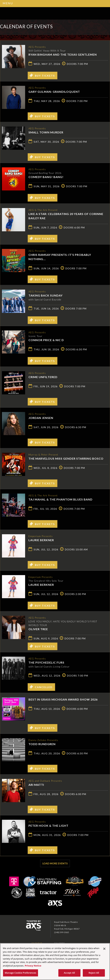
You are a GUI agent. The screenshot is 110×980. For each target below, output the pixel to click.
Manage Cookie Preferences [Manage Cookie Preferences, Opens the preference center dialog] (21, 973)
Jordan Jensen (41, 418)
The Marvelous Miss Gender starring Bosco (66, 458)
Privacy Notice (33, 966)
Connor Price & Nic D (46, 340)
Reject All (94, 973)
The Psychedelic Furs (46, 662)
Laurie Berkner (41, 540)
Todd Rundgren (42, 744)
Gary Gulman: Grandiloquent (54, 92)
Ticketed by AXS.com (78, 28)
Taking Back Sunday (46, 295)
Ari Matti (36, 785)
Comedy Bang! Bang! (46, 177)
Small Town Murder (46, 132)
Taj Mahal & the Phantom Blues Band (60, 499)
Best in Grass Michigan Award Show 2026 (63, 699)
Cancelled (41, 687)
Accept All (69, 973)
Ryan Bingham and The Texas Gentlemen (63, 54)
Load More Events (55, 863)
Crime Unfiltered (43, 377)
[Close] (104, 949)
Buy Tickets (42, 75)
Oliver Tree (38, 629)
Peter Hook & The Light (48, 826)
